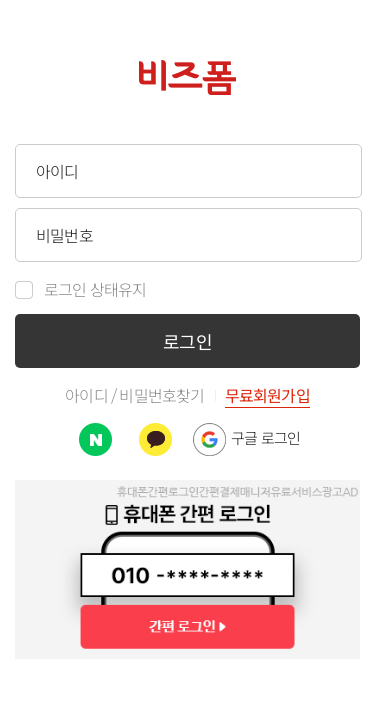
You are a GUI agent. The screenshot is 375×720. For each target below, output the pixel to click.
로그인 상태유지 (95, 290)
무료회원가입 (267, 397)
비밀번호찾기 (161, 396)
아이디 (86, 396)
